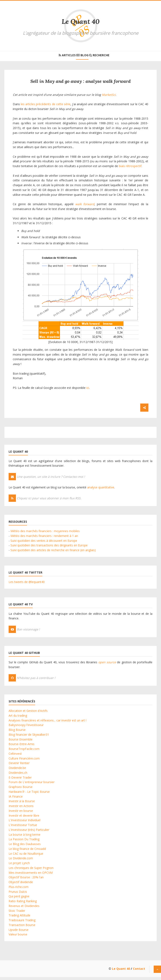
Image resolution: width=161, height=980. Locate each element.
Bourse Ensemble (21, 742)
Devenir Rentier (19, 766)
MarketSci (109, 98)
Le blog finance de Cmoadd (27, 852)
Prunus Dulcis (18, 895)
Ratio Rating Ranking (23, 904)
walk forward (85, 207)
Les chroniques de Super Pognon (31, 871)
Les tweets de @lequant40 (27, 585)
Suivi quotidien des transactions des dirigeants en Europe (49, 548)
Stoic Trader (17, 914)
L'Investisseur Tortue (23, 828)
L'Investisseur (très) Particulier (29, 833)
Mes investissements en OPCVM (31, 876)
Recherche (106, 57)
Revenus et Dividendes (24, 909)
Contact (139, 972)
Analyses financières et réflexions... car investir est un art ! (47, 723)
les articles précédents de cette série (46, 107)
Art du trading (18, 718)
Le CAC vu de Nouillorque (26, 856)
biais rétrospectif (130, 169)
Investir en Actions (21, 809)
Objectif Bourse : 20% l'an (26, 880)
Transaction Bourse (22, 928)
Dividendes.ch (18, 776)
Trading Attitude (19, 918)
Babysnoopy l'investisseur (26, 728)
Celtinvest (15, 756)
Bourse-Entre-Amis (21, 747)
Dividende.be (17, 771)
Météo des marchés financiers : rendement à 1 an (44, 539)
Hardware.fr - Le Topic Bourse (29, 795)
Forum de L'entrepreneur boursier (32, 785)
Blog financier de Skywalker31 (29, 737)
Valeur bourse (18, 937)
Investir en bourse (21, 814)
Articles (61, 57)
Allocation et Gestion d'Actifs (28, 714)
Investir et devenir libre (24, 818)
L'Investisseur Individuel (25, 823)
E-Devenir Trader (20, 780)
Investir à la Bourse (22, 804)
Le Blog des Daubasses (25, 847)
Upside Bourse (19, 933)
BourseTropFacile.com (24, 752)
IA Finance (16, 799)
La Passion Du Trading (24, 842)
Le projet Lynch (19, 866)
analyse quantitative (101, 490)
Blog (82, 57)
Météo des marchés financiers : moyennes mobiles (45, 534)
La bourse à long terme (25, 837)
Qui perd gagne (19, 899)
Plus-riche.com (19, 890)
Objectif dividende (21, 885)
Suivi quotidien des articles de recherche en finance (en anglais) (53, 553)
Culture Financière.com (24, 761)
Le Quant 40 (81, 21)
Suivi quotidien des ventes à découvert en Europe (44, 544)
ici (88, 391)
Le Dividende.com (21, 861)
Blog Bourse (17, 733)
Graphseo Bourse (21, 790)
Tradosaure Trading (22, 923)
